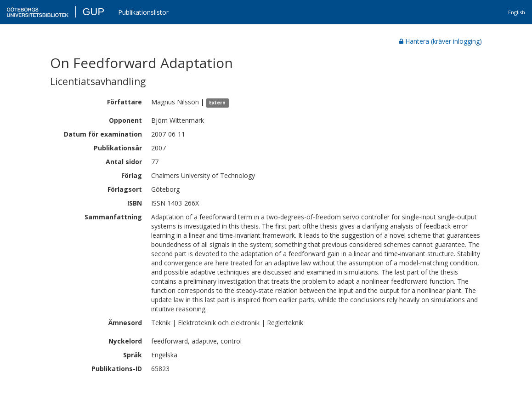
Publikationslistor (143, 12)
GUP (93, 12)
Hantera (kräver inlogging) (441, 41)
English (517, 12)
